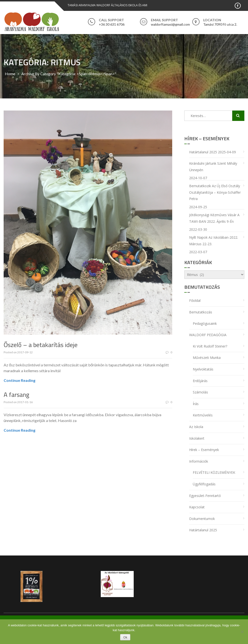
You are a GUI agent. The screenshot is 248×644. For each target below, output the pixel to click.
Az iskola (196, 427)
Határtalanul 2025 (203, 152)
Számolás (200, 392)
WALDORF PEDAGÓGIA (208, 335)
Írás (196, 404)
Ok (125, 637)
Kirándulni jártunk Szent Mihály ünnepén (213, 167)
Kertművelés (203, 415)
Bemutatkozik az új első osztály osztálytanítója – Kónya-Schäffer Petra (215, 192)
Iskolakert (197, 438)
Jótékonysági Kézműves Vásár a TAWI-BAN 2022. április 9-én (214, 218)
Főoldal (195, 300)
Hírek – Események (204, 450)
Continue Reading (19, 380)
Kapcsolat (197, 507)
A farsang (16, 395)
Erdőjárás (200, 381)
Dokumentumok (202, 519)
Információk (199, 461)
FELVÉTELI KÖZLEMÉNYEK (214, 472)
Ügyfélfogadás (204, 484)
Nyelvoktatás (203, 369)
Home (10, 74)
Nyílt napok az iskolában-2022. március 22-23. (214, 241)
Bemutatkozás (201, 312)
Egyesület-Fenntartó (205, 496)
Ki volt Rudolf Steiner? (210, 346)
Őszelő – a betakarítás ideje (41, 345)
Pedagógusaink (205, 323)
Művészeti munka (207, 358)
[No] (242, 632)
